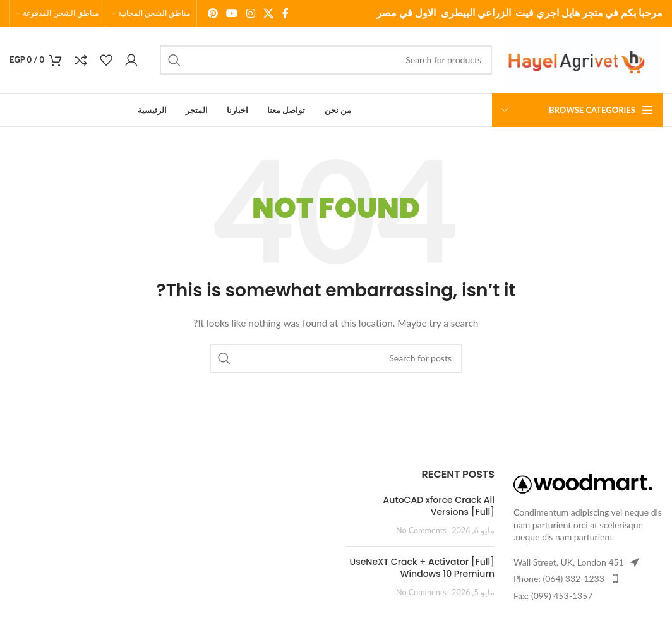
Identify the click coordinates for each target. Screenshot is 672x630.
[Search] (326, 60)
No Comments (421, 530)
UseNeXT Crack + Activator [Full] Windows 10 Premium (422, 568)
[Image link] (583, 482)
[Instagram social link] (250, 13)
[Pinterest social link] (213, 13)
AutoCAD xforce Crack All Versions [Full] (439, 506)
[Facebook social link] (285, 13)
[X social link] (268, 13)
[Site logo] (584, 58)
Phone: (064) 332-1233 (559, 579)
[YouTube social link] (232, 13)
